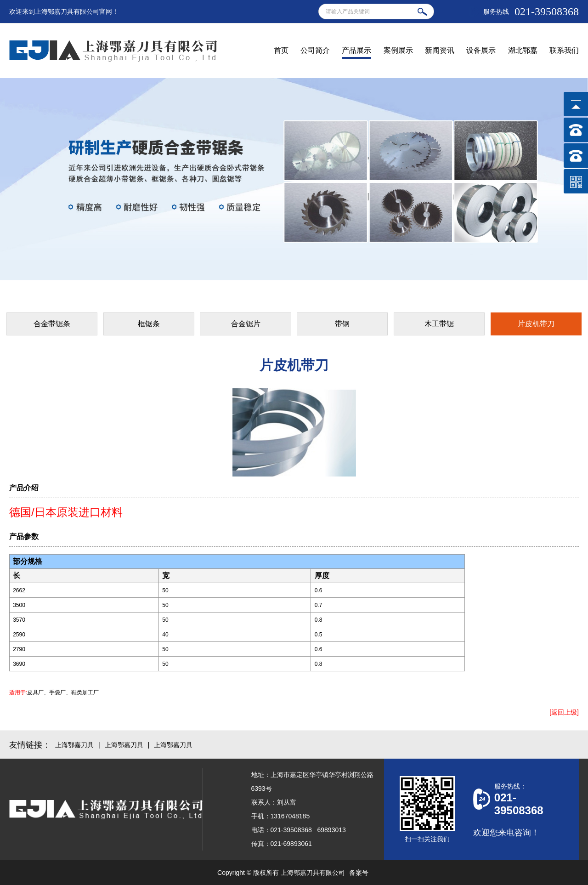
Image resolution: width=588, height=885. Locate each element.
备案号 (359, 873)
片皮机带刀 (536, 324)
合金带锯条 (52, 324)
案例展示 (398, 50)
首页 (281, 50)
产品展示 (356, 50)
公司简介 (315, 50)
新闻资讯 (440, 50)
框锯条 (149, 324)
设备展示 (481, 50)
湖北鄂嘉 (523, 50)
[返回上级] (564, 712)
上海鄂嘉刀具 (74, 745)
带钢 (342, 324)
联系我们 (564, 50)
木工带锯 (439, 324)
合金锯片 (246, 324)
